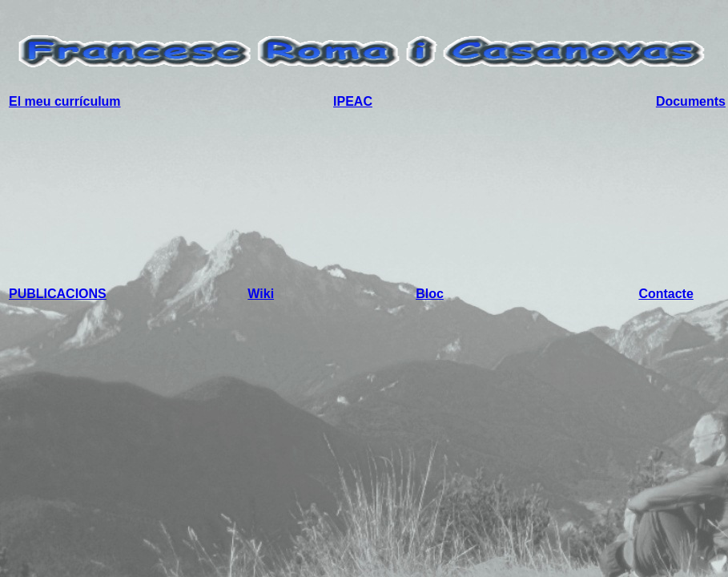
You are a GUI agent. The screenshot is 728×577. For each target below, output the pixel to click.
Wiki (261, 294)
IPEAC (353, 101)
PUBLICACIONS (58, 294)
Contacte (666, 294)
